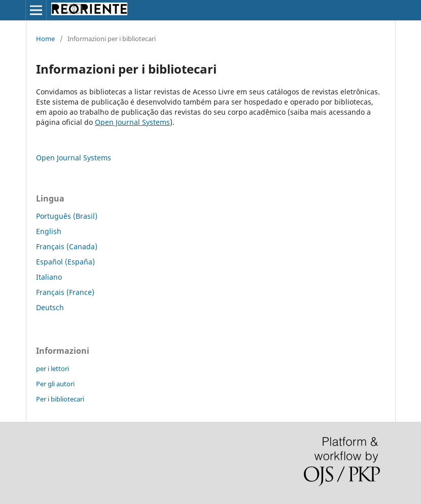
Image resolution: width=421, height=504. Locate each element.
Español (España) (65, 262)
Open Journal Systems (132, 122)
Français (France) (65, 292)
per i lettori (52, 368)
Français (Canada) (67, 246)
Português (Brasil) (67, 216)
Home (45, 39)
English (49, 231)
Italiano (49, 277)
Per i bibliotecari (60, 399)
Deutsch (50, 307)
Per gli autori (55, 384)
